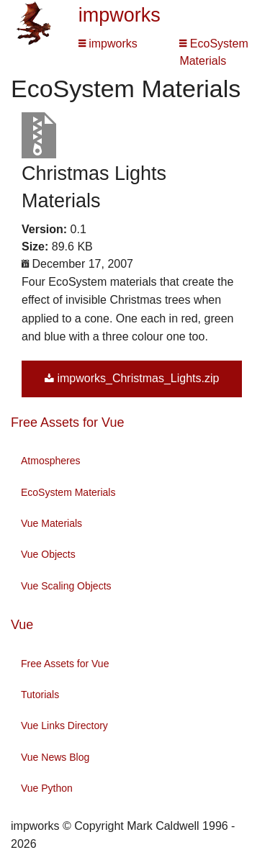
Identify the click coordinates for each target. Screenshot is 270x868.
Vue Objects (48, 554)
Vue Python (47, 788)
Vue (22, 625)
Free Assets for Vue (67, 422)
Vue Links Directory (64, 725)
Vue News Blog (55, 757)
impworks (120, 15)
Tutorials (40, 695)
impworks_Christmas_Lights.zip (132, 378)
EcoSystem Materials (68, 492)
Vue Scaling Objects (66, 586)
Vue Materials (51, 523)
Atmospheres (50, 461)
